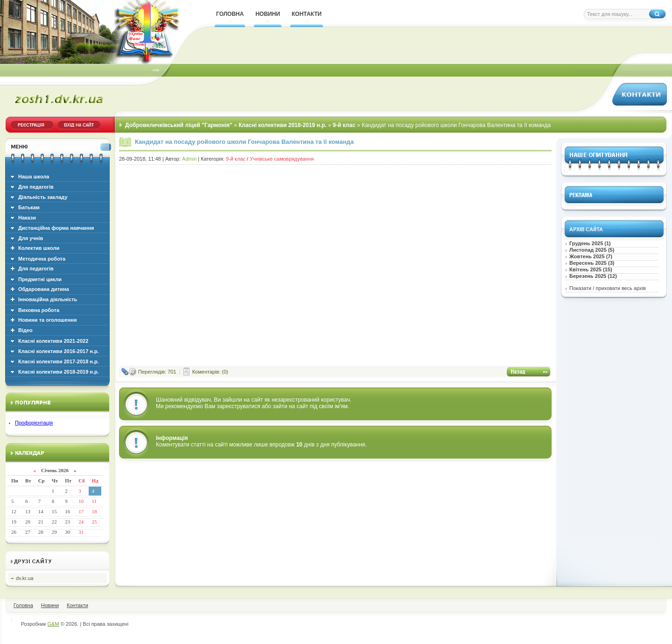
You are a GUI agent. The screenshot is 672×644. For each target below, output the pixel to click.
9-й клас (236, 159)
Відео (25, 330)
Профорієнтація (34, 423)
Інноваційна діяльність (48, 299)
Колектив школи (39, 248)
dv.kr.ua (25, 578)
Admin (189, 159)
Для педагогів (36, 269)
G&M (53, 624)
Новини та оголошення (47, 320)
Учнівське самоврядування (282, 159)
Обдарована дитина (44, 289)
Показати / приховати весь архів (608, 288)
